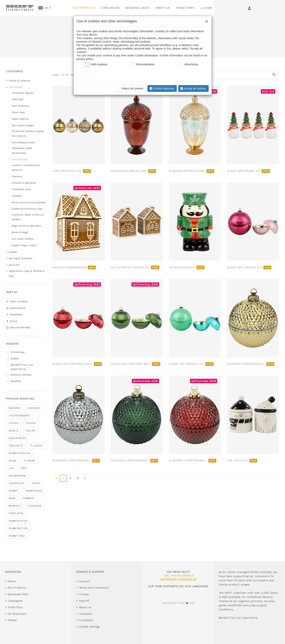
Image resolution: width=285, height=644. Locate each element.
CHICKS (14, 423)
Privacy (84, 594)
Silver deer (18, 112)
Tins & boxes (20, 159)
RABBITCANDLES (19, 453)
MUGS (12, 461)
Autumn (14, 265)
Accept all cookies (193, 88)
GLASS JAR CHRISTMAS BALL (77, 364)
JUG (11, 468)
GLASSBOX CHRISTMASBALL (251, 364)
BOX (24, 468)
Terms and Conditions (94, 588)
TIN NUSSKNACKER (187, 267)
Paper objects (20, 119)
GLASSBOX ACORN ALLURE (133, 171)
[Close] (206, 20)
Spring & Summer (21, 258)
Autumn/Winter (21, 375)
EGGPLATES (16, 513)
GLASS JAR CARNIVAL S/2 (249, 267)
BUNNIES (14, 408)
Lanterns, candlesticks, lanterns (26, 167)
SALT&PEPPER (17, 476)
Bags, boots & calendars (26, 226)
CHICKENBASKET (19, 416)
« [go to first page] (56, 478)
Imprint (84, 601)
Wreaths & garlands (24, 183)
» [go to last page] (85, 478)
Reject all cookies (131, 88)
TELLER (31, 431)
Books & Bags (20, 232)
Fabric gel (18, 99)
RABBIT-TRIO (17, 536)
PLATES (31, 423)
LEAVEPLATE (17, 483)
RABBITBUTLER (18, 528)
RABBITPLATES (18, 521)
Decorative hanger (23, 125)
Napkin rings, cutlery (24, 245)
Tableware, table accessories (22, 150)
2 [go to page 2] (70, 478)
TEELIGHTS (16, 446)
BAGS (12, 498)
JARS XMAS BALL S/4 (72, 171)
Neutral (16, 381)
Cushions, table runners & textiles (28, 217)
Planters (17, 176)
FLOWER (29, 461)
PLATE (36, 483)
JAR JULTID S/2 (242, 460)
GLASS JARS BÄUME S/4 (248, 171)
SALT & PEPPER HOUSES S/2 (135, 267)
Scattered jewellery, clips (27, 209)
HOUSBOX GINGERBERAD (74, 267)
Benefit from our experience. (22, 367)
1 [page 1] (63, 478)
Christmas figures (23, 93)
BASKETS (14, 506)
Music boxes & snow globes (29, 202)
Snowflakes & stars (24, 142)
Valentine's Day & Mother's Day (27, 273)
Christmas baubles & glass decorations (28, 133)
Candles (17, 196)
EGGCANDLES (17, 438)
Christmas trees (22, 189)
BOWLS (13, 431)
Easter (13, 252)
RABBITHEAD (34, 491)
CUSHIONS (35, 506)
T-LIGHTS (37, 446)
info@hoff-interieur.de (179, 579)
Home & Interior (19, 81)
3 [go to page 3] (77, 478)
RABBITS (28, 498)
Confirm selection (161, 88)
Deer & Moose (20, 106)
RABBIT (13, 491)
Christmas (16, 87)
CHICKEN (34, 408)
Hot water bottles (23, 239)
